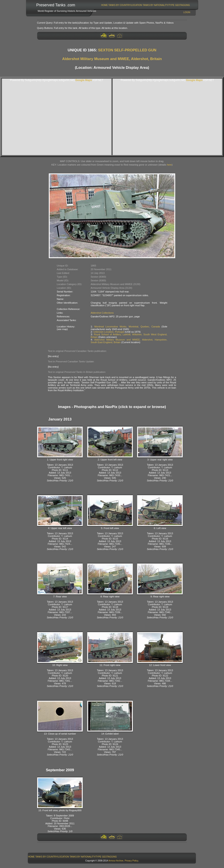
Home (105, 5)
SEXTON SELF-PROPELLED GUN (127, 50)
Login (187, 12)
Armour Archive (116, 861)
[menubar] (145, 5)
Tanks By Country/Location (125, 5)
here (169, 165)
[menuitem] (104, 5)
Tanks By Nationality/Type (158, 5)
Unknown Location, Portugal (109, 332)
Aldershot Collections (102, 313)
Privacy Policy (131, 861)
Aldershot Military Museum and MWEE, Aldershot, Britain (112, 59)
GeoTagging (182, 5)
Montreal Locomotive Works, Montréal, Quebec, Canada (127, 327)
